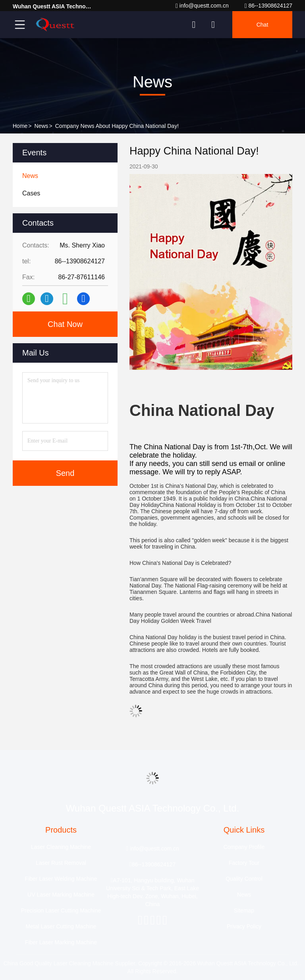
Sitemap (244, 910)
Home (20, 126)
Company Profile (244, 847)
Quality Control (244, 879)
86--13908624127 (268, 6)
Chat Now (65, 324)
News (42, 126)
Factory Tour (244, 863)
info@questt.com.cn (202, 6)
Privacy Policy (244, 926)
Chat (263, 25)
